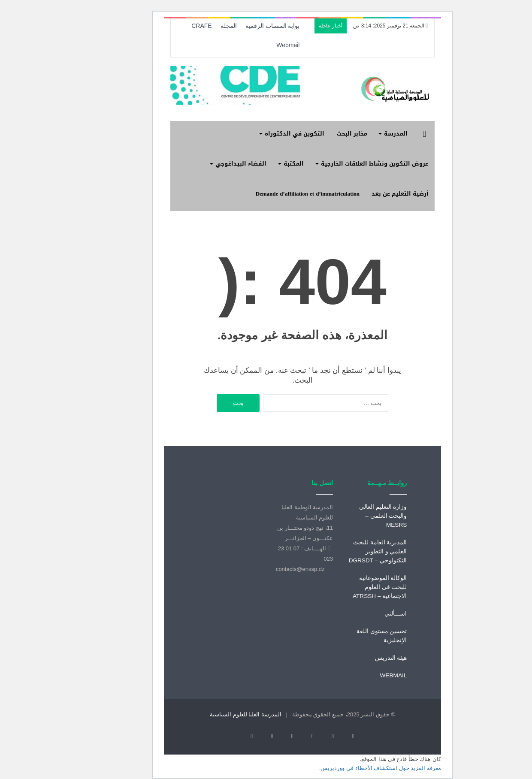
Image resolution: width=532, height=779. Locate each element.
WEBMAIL (357, 675)
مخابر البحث (316, 134)
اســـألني (359, 614)
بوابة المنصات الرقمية (236, 26)
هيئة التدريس (355, 658)
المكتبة (257, 164)
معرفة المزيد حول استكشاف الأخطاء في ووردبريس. (344, 757)
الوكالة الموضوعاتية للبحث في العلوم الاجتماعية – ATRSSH (343, 587)
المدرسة (359, 134)
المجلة (192, 26)
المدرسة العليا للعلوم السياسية (209, 714)
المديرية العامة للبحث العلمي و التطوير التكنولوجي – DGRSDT (342, 551)
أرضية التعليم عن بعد (364, 194)
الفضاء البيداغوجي (204, 164)
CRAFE (165, 26)
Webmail (251, 45)
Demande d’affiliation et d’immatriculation (271, 194)
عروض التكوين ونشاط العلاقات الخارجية (338, 164)
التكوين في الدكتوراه (258, 134)
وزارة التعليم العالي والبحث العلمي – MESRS (347, 516)
